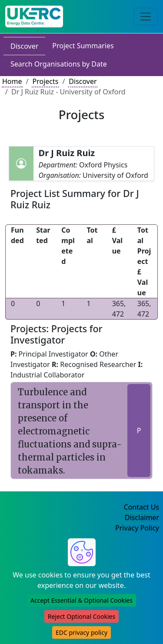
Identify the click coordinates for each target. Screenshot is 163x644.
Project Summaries (83, 46)
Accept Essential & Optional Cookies (81, 600)
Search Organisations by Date (59, 64)
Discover (24, 46)
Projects (45, 81)
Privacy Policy (137, 528)
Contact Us (141, 507)
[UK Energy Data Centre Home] (34, 17)
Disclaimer (142, 517)
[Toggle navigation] (146, 17)
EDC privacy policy (81, 632)
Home (12, 81)
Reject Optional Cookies (81, 616)
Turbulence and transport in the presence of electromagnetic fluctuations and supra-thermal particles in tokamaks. (70, 431)
